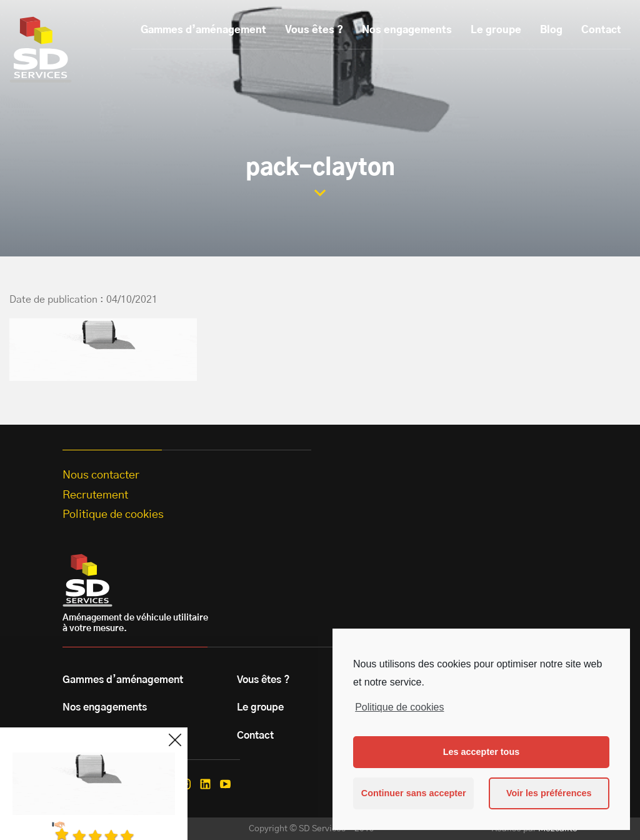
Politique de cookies (399, 707)
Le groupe (496, 30)
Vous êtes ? (314, 30)
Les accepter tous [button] (481, 752)
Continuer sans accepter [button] (414, 793)
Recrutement (95, 495)
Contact (601, 30)
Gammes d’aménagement (203, 30)
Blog (551, 30)
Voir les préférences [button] (549, 793)
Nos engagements (407, 30)
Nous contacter (101, 475)
